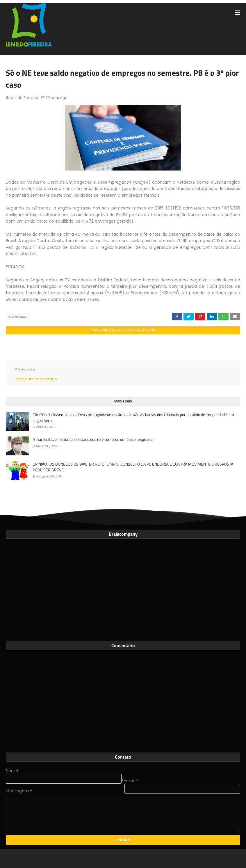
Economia (18, 317)
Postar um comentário (36, 379)
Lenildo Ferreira (24, 98)
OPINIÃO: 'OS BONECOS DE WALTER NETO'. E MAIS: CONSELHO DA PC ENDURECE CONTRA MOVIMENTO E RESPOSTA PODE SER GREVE (133, 467)
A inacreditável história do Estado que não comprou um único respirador (93, 439)
